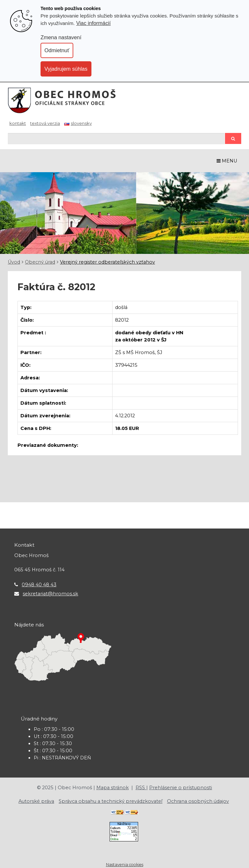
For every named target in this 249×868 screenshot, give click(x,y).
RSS (141, 788)
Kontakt (18, 123)
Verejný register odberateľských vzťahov (107, 262)
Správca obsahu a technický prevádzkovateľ (111, 801)
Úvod (14, 262)
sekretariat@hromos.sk (50, 594)
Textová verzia (45, 123)
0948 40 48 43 (39, 585)
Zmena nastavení (61, 37)
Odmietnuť (57, 50)
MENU (227, 161)
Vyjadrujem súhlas (66, 69)
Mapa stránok (113, 788)
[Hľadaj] (116, 139)
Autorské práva (36, 801)
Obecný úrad (40, 262)
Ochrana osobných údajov (198, 801)
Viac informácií (94, 23)
